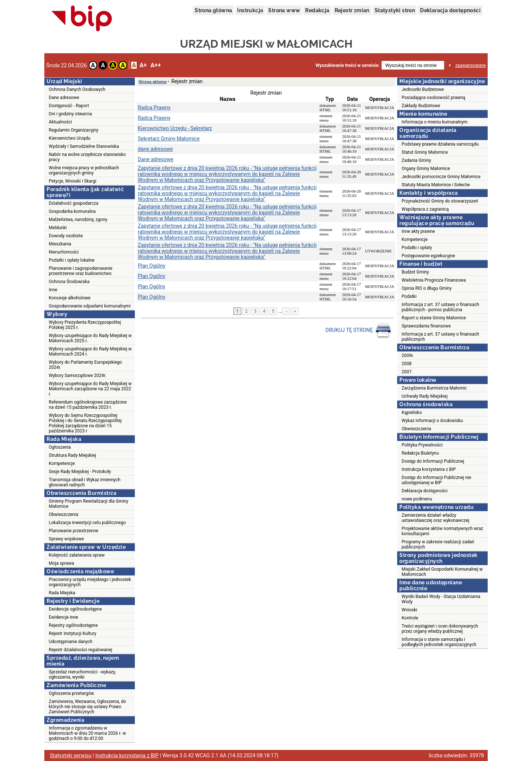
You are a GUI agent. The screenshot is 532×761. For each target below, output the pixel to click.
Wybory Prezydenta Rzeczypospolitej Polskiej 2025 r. (85, 325)
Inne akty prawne (418, 231)
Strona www (284, 10)
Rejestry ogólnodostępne (73, 625)
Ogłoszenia (60, 447)
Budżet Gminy (415, 272)
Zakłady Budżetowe (421, 106)
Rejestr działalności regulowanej (81, 650)
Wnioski (409, 610)
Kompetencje (62, 463)
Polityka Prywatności (422, 445)
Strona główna (213, 10)
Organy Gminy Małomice (426, 169)
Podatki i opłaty (417, 248)
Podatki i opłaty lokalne (72, 260)
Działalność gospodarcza (74, 203)
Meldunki (58, 228)
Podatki (409, 296)
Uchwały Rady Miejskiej (425, 396)
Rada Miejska (62, 593)
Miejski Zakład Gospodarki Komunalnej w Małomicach (442, 572)
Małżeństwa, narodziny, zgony (78, 220)
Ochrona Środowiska (69, 282)
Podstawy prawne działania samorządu (440, 144)
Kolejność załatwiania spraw (77, 555)
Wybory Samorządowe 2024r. (78, 376)
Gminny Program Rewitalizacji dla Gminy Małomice (88, 504)
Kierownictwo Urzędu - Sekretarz (175, 128)
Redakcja (317, 10)
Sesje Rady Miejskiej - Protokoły (80, 472)
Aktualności (60, 122)
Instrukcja (250, 10)
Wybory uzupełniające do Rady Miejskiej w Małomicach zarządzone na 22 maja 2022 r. (90, 389)
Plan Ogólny (151, 266)
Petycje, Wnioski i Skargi (73, 181)
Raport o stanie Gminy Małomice (434, 318)
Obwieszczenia (64, 514)
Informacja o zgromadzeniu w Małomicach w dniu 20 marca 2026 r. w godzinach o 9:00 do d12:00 (87, 733)
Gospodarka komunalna (72, 211)
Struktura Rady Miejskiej (72, 455)
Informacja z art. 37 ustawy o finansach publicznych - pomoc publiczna (440, 307)
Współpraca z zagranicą (425, 209)
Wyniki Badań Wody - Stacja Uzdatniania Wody (441, 599)
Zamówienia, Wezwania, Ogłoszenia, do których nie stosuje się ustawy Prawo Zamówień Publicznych (87, 707)
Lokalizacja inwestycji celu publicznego (87, 523)
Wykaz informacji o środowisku (432, 421)
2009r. (408, 356)
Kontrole (410, 618)
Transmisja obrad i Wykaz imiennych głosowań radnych (85, 482)
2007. (407, 372)
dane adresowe (155, 149)
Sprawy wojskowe (66, 539)
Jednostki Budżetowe (423, 89)
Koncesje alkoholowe (70, 298)
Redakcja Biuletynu (420, 453)
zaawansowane (470, 65)
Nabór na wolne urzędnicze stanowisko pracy (87, 157)
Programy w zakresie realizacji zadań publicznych (438, 544)
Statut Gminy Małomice (425, 152)
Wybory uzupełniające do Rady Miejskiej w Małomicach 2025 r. (90, 338)
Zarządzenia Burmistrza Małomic (434, 388)
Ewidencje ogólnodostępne (75, 609)
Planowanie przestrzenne (74, 531)
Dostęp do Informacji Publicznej (433, 461)
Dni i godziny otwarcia (70, 114)
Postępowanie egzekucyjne (428, 256)
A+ (143, 65)
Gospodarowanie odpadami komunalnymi (90, 306)
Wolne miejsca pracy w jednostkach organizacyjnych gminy (84, 170)
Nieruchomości (64, 252)
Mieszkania (60, 244)
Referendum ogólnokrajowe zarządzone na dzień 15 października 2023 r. (88, 405)
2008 (407, 364)
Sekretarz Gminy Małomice (169, 139)
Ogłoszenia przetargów (71, 693)
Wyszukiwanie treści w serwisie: (347, 65)
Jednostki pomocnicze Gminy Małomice (441, 177)
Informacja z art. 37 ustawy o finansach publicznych (440, 337)
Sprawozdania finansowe (426, 326)
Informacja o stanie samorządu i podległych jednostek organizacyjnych (439, 642)
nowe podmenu (417, 499)
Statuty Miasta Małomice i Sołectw (436, 185)
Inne (53, 290)
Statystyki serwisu (71, 755)
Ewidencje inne (63, 617)
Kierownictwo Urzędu (70, 138)
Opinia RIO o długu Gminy (427, 288)
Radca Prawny (154, 108)
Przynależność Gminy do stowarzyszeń (440, 201)
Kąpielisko (412, 412)
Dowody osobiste (66, 236)
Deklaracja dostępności (450, 10)
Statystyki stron (395, 10)
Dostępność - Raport (69, 106)
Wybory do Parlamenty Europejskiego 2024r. (85, 365)
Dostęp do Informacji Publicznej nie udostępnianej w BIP (436, 480)
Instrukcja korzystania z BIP (429, 469)
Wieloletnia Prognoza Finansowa (434, 280)
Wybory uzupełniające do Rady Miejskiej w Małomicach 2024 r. (90, 351)
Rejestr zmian (352, 10)
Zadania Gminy (416, 160)
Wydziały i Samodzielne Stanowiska (84, 146)
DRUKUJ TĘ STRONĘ (359, 330)
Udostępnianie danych (71, 642)
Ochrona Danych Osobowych (77, 89)
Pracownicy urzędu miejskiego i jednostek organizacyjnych (90, 582)
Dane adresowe (64, 98)
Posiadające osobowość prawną (433, 98)
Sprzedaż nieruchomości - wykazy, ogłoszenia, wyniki (82, 675)
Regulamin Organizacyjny (74, 130)
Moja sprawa (62, 563)
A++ (156, 65)
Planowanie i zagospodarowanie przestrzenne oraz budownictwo (81, 271)
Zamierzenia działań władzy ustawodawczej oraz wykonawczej (435, 518)
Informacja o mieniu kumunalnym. (435, 122)
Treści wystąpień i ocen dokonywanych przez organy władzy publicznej (440, 629)
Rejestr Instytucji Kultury (73, 633)
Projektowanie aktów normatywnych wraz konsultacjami (442, 531)
